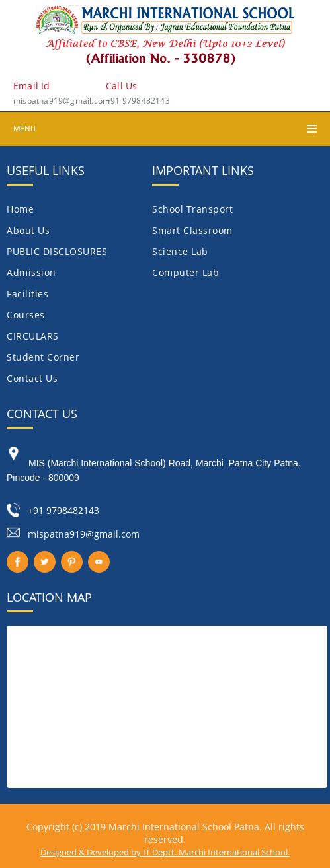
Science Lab (180, 251)
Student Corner (43, 357)
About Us (28, 230)
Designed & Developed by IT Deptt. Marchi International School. (165, 852)
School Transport (192, 209)
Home (20, 209)
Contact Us (32, 378)
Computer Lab (186, 272)
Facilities (27, 294)
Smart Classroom (192, 230)
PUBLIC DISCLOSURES (57, 251)
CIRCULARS (33, 336)
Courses (26, 315)
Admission (31, 272)
